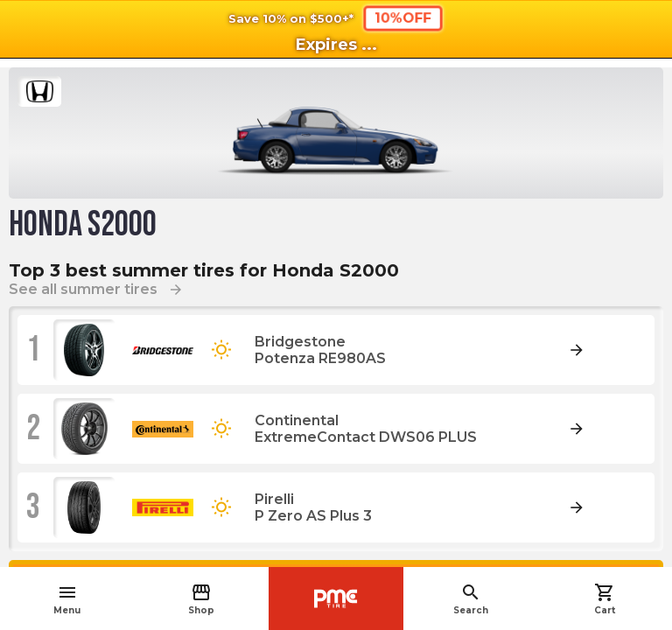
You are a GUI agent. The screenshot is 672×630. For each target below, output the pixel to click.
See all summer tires (96, 289)
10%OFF (403, 18)
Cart (605, 599)
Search (471, 599)
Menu (67, 599)
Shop (201, 599)
